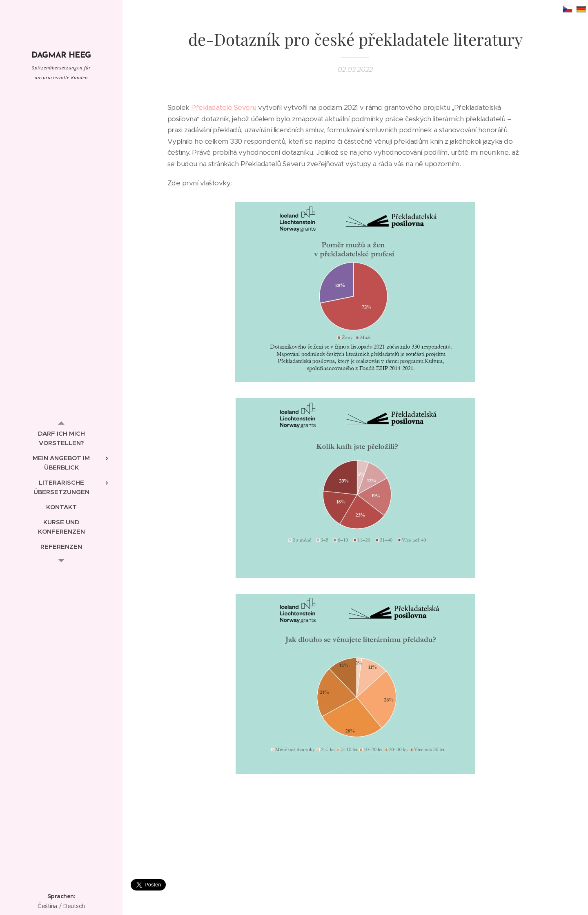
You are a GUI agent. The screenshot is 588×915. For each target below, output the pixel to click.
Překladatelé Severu (224, 107)
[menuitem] (61, 438)
